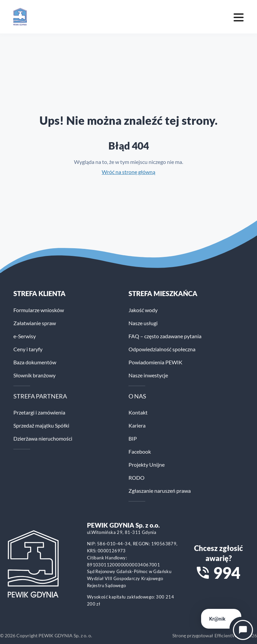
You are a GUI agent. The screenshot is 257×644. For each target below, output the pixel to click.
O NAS (137, 396)
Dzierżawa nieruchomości (43, 438)
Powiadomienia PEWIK (155, 362)
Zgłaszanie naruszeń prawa (160, 491)
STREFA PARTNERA (40, 396)
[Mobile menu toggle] (239, 17)
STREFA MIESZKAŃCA (163, 293)
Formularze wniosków (39, 310)
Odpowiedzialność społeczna (162, 349)
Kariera (137, 425)
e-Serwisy (25, 336)
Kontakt (138, 412)
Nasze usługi (143, 323)
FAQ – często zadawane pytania (165, 336)
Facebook (140, 451)
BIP (133, 438)
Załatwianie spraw (35, 323)
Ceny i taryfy (28, 349)
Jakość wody (143, 310)
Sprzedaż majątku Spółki (41, 425)
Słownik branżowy (34, 375)
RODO (137, 478)
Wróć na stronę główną (128, 172)
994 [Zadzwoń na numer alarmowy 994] (227, 573)
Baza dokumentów (35, 362)
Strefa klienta (39, 293)
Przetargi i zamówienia (39, 412)
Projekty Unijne (147, 465)
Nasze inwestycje (148, 375)
